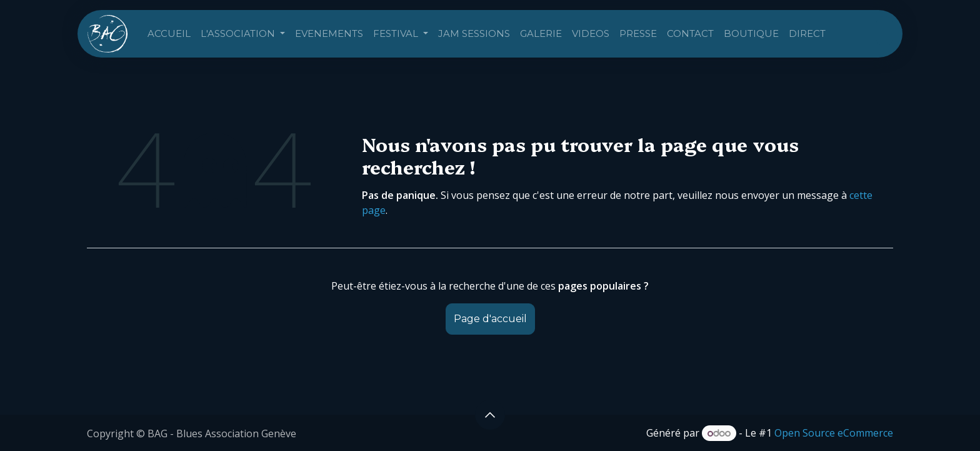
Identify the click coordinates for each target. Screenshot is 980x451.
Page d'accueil (490, 319)
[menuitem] (169, 34)
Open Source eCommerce (834, 433)
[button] (490, 415)
